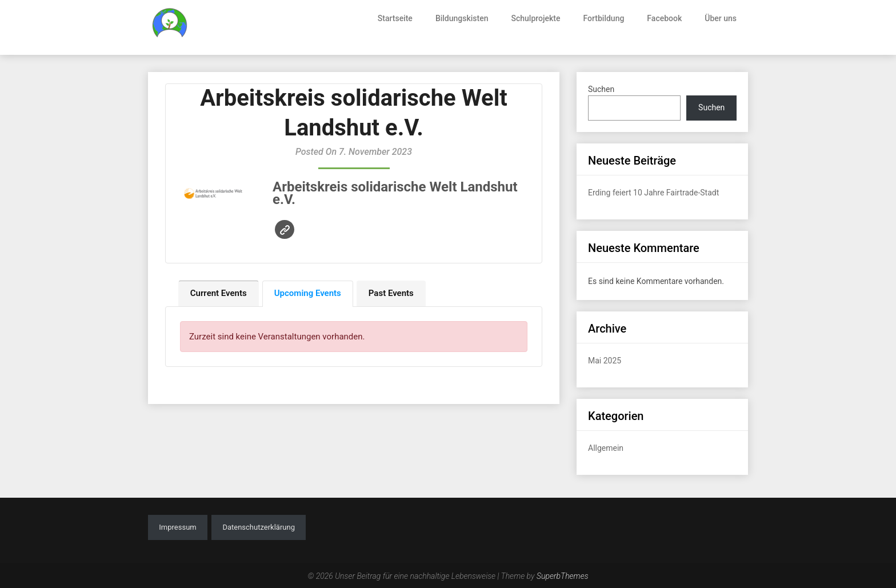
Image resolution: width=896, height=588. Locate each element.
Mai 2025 (605, 361)
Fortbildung (603, 18)
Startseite (395, 18)
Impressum (177, 527)
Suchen (601, 89)
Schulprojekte (536, 18)
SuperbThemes (563, 576)
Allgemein (606, 448)
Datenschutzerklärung (259, 527)
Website (285, 230)
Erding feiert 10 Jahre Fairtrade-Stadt (653, 193)
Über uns (721, 18)
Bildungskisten (462, 18)
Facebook (664, 18)
